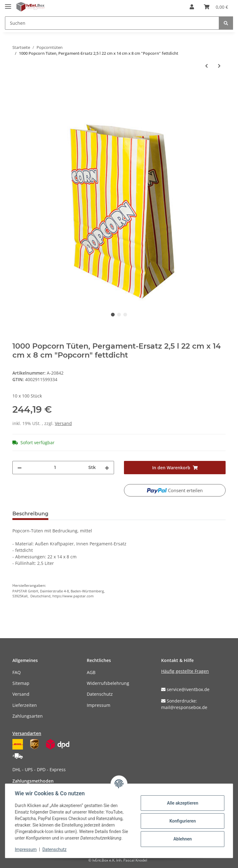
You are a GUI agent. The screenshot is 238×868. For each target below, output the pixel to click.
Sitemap (21, 683)
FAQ (17, 672)
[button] (192, 7)
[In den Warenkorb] (17, 86)
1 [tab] (113, 315)
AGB (91, 672)
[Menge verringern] (20, 468)
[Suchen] (112, 23)
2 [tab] (119, 315)
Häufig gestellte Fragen (185, 671)
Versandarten (27, 733)
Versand (63, 423)
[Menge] (55, 468)
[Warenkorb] (216, 7)
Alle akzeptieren (182, 803)
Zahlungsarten (28, 716)
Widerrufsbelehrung (108, 683)
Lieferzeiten (25, 705)
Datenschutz (100, 694)
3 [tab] (125, 315)
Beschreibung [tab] (30, 514)
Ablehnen (182, 839)
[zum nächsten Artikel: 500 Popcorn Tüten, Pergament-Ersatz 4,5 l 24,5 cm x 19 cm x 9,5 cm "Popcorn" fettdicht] (219, 66)
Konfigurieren (182, 821)
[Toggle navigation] (8, 4)
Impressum (99, 705)
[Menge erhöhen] (107, 468)
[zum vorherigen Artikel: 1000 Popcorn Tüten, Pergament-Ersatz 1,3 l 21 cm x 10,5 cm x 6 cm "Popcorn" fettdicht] (207, 66)
